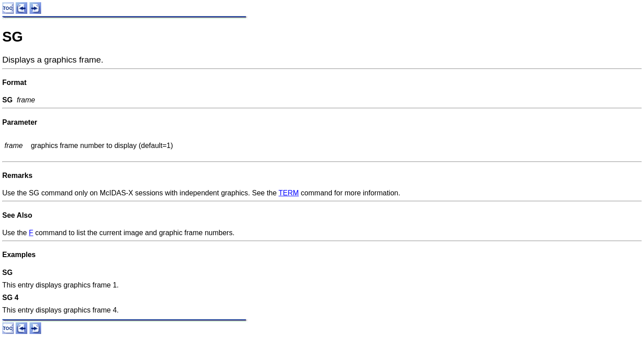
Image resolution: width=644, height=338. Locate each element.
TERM (289, 193)
